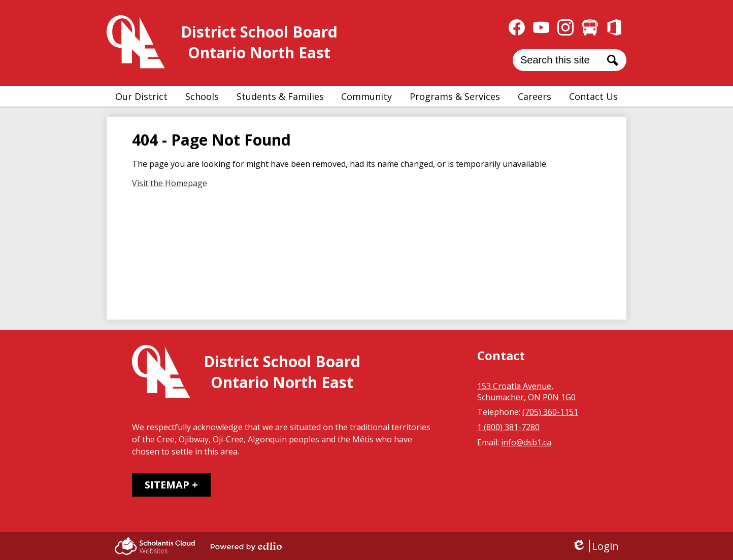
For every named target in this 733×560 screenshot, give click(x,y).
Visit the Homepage (170, 183)
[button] (141, 96)
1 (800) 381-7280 (508, 427)
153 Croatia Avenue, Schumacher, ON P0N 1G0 (526, 392)
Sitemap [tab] (167, 485)
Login (595, 546)
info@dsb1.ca (526, 442)
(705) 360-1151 (550, 412)
